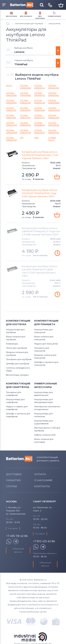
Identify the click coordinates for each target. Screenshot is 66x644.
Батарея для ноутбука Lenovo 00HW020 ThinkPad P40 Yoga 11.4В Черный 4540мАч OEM (40, 193)
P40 (22, 138)
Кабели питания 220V (45, 435)
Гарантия (13, 480)
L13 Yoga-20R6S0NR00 (54, 102)
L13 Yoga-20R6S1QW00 (54, 109)
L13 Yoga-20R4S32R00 (11, 94)
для (12, 16)
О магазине (43, 480)
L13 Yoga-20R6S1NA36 (40, 109)
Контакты (42, 486)
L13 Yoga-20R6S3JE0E (40, 131)
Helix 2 (9, 85)
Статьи (11, 486)
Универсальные (54, 16)
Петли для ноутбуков (16, 348)
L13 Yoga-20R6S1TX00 (25, 116)
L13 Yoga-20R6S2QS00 (54, 116)
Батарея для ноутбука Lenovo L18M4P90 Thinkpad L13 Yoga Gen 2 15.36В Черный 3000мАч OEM (41, 231)
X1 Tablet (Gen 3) (52, 139)
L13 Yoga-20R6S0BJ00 (11, 102)
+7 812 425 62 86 (44, 541)
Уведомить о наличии (57, 253)
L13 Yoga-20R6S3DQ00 (12, 131)
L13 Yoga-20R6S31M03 (25, 124)
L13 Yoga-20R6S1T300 (11, 116)
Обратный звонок (18, 550)
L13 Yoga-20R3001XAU (40, 87)
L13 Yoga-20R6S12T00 (11, 109)
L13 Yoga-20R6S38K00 (40, 124)
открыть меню (4, 5)
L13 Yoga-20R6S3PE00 (54, 131)
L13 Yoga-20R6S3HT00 (25, 131)
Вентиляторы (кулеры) (17, 375)
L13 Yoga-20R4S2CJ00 (54, 87)
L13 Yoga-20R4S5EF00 (40, 94)
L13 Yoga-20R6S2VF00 (11, 124)
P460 (36, 138)
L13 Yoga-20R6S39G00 (54, 124)
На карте (13, 528)
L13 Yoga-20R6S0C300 (25, 102)
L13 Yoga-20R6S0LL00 (40, 102)
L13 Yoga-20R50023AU (54, 94)
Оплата (40, 474)
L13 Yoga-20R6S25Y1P (39, 116)
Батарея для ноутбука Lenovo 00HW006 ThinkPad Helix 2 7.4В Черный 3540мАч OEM (40, 155)
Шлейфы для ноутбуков (18, 364)
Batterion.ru (19, 459)
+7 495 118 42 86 (17, 536)
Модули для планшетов (46, 344)
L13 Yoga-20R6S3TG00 (11, 139)
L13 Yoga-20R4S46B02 (26, 94)
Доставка (14, 474)
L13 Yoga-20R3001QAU (26, 87)
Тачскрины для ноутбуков (19, 359)
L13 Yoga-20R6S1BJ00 (25, 109)
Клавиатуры (12, 344)
